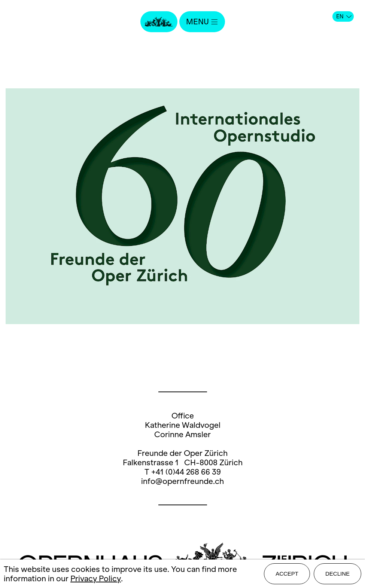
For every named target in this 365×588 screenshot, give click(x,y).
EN (344, 16)
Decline (337, 574)
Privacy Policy (96, 578)
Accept (287, 574)
